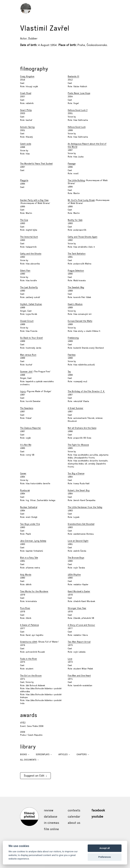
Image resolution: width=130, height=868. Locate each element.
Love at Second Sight (78, 541)
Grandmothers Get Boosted (81, 524)
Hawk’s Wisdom (75, 304)
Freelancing (73, 338)
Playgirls (24, 180)
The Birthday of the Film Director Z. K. (86, 391)
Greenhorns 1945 (29, 642)
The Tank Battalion (77, 254)
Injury (23, 391)
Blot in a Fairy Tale (29, 558)
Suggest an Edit (34, 776)
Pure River (25, 608)
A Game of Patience (29, 625)
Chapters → (83, 754)
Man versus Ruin (28, 355)
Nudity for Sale (75, 220)
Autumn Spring (27, 127)
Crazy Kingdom (27, 76)
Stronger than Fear (77, 608)
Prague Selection (76, 271)
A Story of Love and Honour (81, 625)
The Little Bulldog (76, 180)
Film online (51, 829)
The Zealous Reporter (31, 428)
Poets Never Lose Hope (79, 93)
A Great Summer (75, 408)
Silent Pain (25, 271)
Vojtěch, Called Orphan (31, 304)
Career (23, 473)
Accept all (105, 848)
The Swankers (27, 408)
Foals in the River (29, 659)
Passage (72, 164)
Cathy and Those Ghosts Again (83, 237)
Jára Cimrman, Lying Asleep (33, 541)
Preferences (105, 857)
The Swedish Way (76, 287)
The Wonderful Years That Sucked (36, 164)
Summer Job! (26, 372)
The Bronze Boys (76, 558)
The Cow (24, 220)
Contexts (74, 810)
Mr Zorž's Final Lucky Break (81, 200)
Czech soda (26, 144)
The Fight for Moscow (78, 445)
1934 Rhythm (74, 575)
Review (49, 810)
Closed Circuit (27, 321)
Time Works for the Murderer (34, 591)
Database (51, 817)
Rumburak (25, 490)
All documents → (30, 760)
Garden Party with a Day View (34, 200)
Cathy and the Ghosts (31, 254)
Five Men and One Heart (79, 676)
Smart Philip (26, 110)
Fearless (72, 355)
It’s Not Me (26, 445)
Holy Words (26, 575)
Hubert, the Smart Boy (79, 490)
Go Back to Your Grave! (31, 338)
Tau (69, 372)
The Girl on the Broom (31, 676)
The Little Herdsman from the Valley (85, 507)
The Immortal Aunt (29, 237)
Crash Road (26, 93)
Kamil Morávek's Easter (79, 591)
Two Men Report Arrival (79, 642)
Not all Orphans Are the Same (82, 428)
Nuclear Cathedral (29, 507)
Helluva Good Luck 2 (78, 110)
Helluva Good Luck (77, 127)
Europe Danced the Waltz (80, 321)
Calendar (74, 817)
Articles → (64, 754)
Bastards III (73, 76)
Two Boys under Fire (30, 524)
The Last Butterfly (29, 287)
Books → (25, 754)
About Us (74, 823)
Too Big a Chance (76, 473)
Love (70, 659)
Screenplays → (44, 754)
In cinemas (52, 823)
